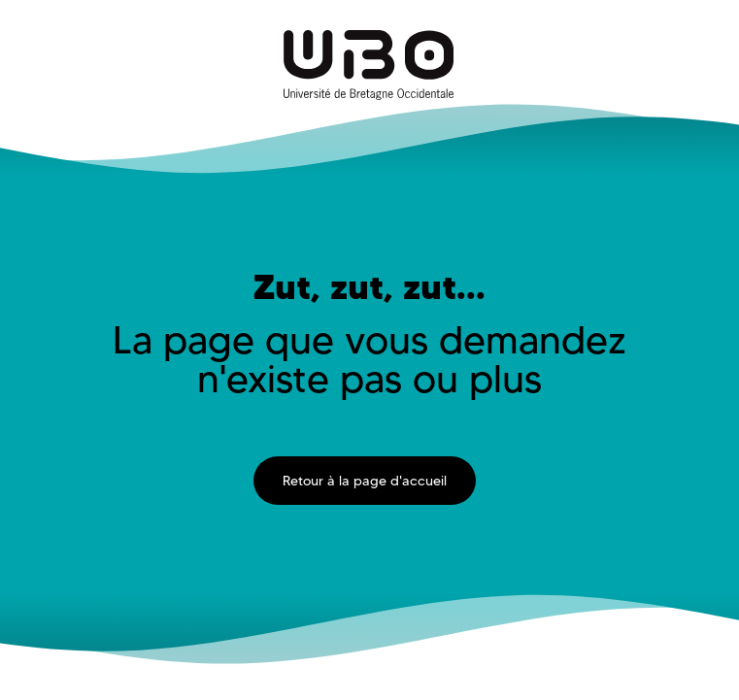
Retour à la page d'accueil (365, 481)
